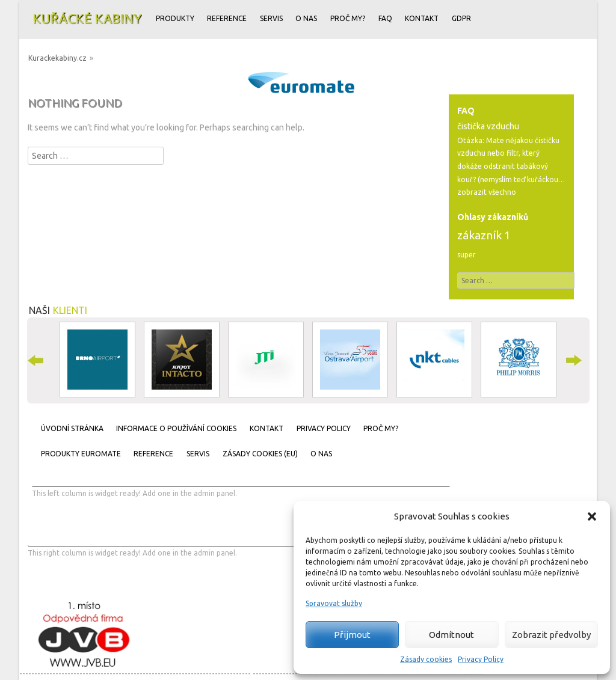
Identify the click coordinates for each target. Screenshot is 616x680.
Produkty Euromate (81, 454)
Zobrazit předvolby (551, 635)
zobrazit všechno (487, 192)
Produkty (175, 18)
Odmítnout (451, 635)
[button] (592, 516)
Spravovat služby (334, 603)
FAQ (385, 18)
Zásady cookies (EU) (260, 454)
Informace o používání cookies (176, 428)
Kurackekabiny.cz (57, 58)
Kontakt (422, 18)
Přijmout (352, 635)
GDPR (461, 18)
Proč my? (348, 18)
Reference (227, 18)
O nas (306, 18)
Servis (271, 18)
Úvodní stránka (72, 428)
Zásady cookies (426, 659)
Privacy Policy (481, 659)
